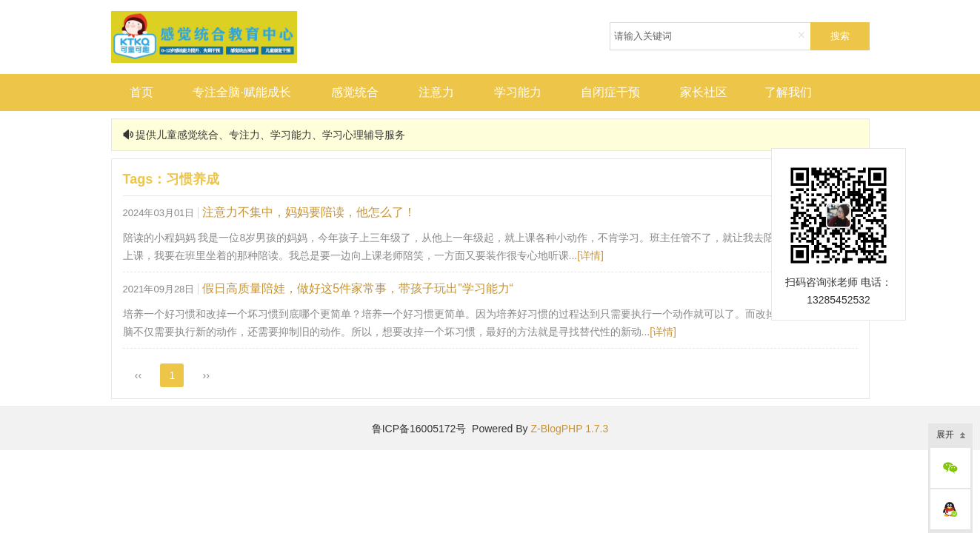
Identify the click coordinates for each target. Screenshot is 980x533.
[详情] (590, 255)
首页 (141, 92)
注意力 (436, 92)
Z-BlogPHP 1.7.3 (569, 429)
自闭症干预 (610, 92)
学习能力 (518, 92)
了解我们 (788, 92)
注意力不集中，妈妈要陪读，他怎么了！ (309, 212)
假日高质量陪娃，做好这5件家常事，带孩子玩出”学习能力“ (358, 288)
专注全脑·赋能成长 (241, 92)
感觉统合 (355, 92)
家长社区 (704, 92)
